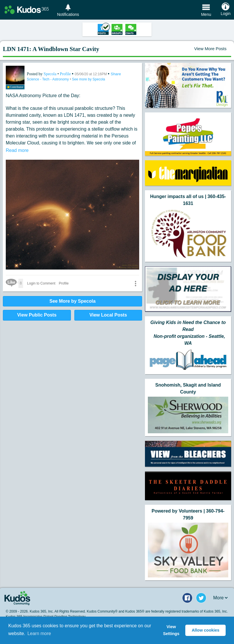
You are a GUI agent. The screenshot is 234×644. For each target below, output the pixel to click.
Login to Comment (41, 283)
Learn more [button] (39, 633)
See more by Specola (89, 79)
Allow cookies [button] (205, 630)
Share (116, 74)
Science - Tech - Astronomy (48, 79)
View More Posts (210, 49)
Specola (50, 74)
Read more (17, 150)
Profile (65, 74)
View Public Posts (37, 315)
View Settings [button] (171, 630)
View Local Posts (108, 315)
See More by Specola (73, 301)
